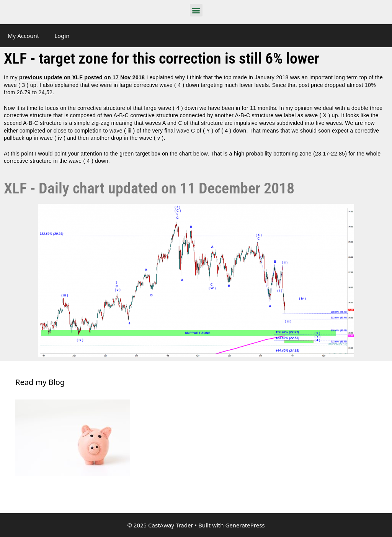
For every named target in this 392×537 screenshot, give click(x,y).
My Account (23, 36)
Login (62, 36)
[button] (196, 10)
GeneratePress (245, 525)
